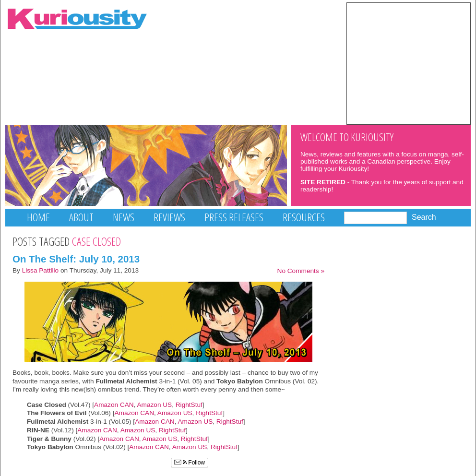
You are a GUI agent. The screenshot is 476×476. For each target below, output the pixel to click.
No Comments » (301, 271)
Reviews (169, 217)
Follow (190, 463)
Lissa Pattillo (41, 270)
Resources (304, 217)
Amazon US (154, 405)
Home (38, 217)
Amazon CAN (114, 405)
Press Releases (234, 217)
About (81, 217)
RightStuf (189, 405)
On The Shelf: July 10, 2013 (76, 259)
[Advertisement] (409, 63)
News (124, 217)
